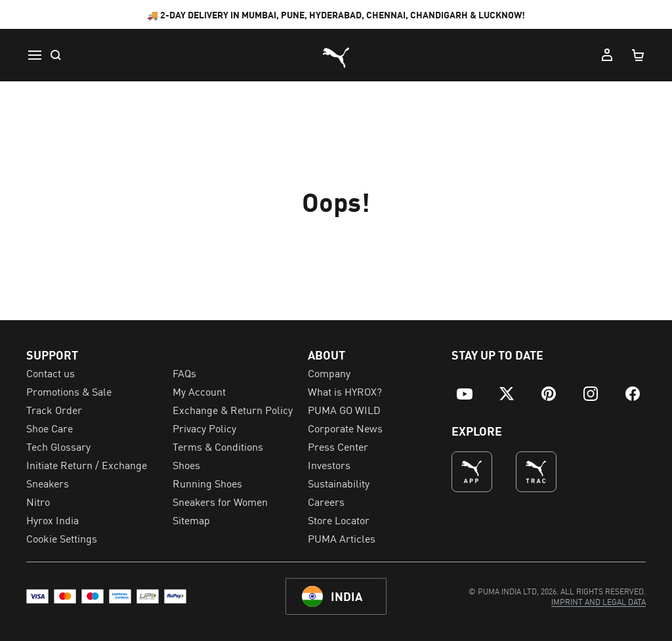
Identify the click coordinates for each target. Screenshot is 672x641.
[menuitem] (465, 394)
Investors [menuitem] (329, 465)
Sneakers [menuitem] (48, 483)
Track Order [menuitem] (54, 409)
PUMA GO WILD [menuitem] (344, 409)
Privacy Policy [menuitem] (204, 428)
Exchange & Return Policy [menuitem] (233, 409)
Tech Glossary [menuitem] (58, 446)
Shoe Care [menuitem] (50, 428)
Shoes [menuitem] (186, 465)
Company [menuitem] (329, 373)
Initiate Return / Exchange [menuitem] (87, 465)
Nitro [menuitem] (38, 501)
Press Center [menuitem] (338, 446)
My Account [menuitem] (199, 391)
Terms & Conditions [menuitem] (218, 446)
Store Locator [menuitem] (339, 520)
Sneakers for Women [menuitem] (220, 501)
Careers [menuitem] (326, 501)
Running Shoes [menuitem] (207, 483)
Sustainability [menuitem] (339, 483)
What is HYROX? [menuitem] (345, 391)
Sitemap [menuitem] (191, 520)
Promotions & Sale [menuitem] (69, 391)
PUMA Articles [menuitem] (342, 538)
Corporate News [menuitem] (345, 428)
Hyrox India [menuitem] (52, 520)
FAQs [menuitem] (184, 373)
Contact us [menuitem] (51, 373)
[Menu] (34, 55)
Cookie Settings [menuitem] (62, 538)
